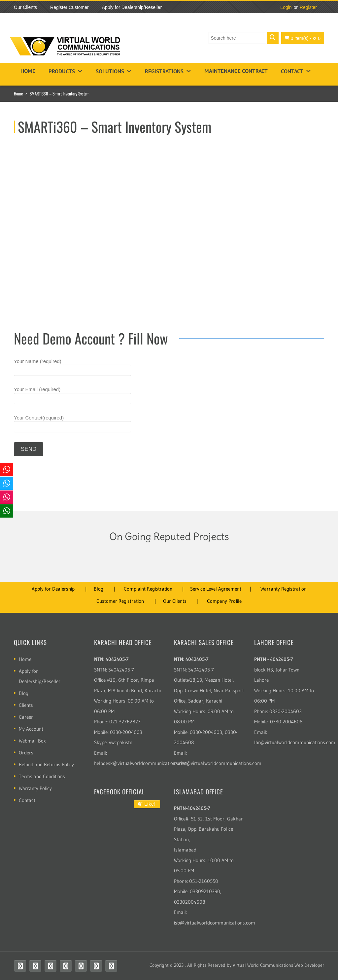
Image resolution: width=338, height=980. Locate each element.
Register (308, 7)
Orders (26, 753)
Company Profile (224, 601)
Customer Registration (120, 601)
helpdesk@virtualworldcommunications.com (141, 763)
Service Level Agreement (216, 589)
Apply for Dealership (53, 589)
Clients (26, 705)
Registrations (164, 71)
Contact (292, 71)
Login (286, 7)
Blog (99, 589)
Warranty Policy (35, 788)
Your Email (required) (72, 395)
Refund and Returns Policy (46, 764)
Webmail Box (32, 741)
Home (28, 71)
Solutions (110, 71)
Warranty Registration (284, 589)
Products (62, 71)
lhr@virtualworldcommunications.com (295, 742)
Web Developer (309, 965)
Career (26, 717)
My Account (31, 729)
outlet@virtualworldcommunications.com (218, 763)
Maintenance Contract (236, 71)
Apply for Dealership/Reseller (40, 676)
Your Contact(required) (72, 424)
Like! (147, 804)
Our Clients (175, 601)
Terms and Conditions (42, 776)
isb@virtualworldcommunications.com (215, 923)
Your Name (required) (72, 367)
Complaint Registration (148, 589)
